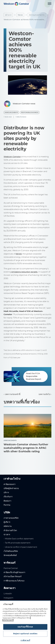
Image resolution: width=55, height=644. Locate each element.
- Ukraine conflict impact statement (20, 547)
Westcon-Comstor (12, 157)
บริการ (6, 493)
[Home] (16, 4)
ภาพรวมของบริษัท (11, 518)
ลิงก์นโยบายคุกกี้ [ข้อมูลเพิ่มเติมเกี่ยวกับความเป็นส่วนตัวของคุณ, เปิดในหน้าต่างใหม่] (8, 620)
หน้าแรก (8, 15)
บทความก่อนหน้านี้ (13, 394)
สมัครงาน (8, 526)
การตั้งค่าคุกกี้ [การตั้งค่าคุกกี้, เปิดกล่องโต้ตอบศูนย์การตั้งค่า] (25, 640)
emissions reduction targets (24, 272)
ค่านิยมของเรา (10, 484)
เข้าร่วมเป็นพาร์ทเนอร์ (13, 576)
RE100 (19, 254)
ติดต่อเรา (7, 501)
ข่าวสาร (7, 535)
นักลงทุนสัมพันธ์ (10, 555)
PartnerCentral (11, 568)
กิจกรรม (7, 505)
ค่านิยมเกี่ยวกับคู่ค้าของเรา (14, 572)
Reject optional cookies (25, 634)
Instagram (8, 598)
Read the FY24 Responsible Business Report (34, 376)
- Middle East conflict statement (19, 539)
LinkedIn (8, 594)
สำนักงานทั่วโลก (10, 530)
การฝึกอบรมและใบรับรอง (14, 581)
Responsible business (30, 112)
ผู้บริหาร (7, 522)
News (20, 15)
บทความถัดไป (44, 394)
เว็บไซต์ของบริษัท (11, 551)
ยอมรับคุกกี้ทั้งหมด (25, 627)
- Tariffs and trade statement (17, 543)
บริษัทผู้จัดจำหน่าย (11, 488)
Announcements (37, 15)
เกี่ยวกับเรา (8, 497)
